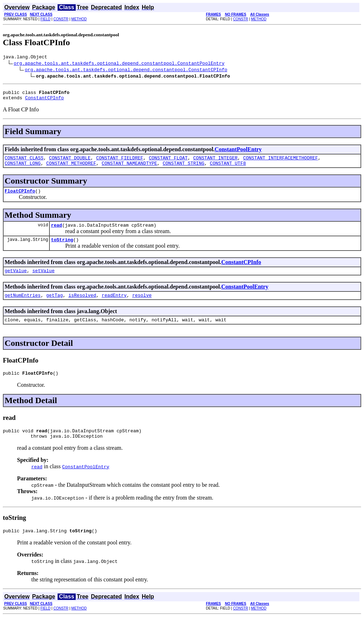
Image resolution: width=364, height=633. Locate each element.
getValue (16, 280)
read (56, 232)
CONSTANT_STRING (184, 168)
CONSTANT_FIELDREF (120, 162)
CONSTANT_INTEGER (215, 162)
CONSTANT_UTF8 (228, 168)
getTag (55, 306)
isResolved (82, 306)
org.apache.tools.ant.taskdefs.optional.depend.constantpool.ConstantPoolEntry (119, 64)
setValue (43, 280)
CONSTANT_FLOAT (168, 162)
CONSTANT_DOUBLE (70, 162)
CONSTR (61, 19)
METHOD (79, 19)
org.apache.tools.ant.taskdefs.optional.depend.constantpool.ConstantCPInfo (126, 70)
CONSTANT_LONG (23, 168)
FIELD (45, 19)
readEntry (114, 306)
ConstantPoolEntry (238, 152)
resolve (142, 306)
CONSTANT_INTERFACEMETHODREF (281, 162)
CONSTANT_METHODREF (71, 168)
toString (62, 248)
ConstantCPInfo (44, 101)
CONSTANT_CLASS (24, 162)
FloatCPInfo (20, 197)
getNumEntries (23, 306)
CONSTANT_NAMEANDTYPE (129, 168)
